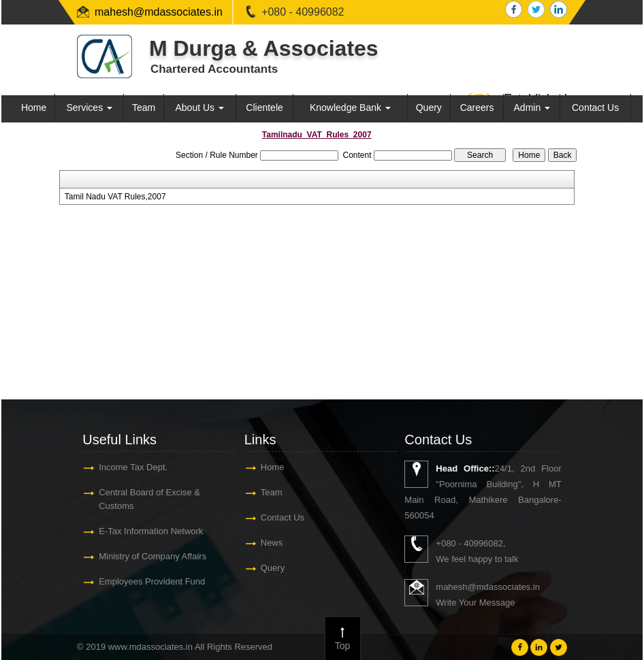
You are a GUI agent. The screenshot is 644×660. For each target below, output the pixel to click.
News (270, 543)
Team (144, 108)
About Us (200, 108)
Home (34, 108)
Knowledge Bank (350, 108)
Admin (532, 108)
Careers (477, 108)
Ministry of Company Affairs (151, 556)
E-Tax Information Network (149, 531)
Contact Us (595, 108)
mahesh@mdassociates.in (159, 12)
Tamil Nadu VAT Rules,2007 (115, 197)
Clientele (264, 108)
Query (429, 108)
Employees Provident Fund (150, 581)
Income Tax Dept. (132, 467)
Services (89, 108)
